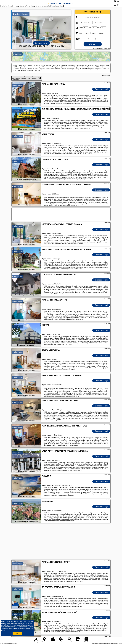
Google (4, 623)
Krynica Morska (17, 86)
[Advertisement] (61, 542)
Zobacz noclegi (101, 89)
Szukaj (93, 44)
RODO (3, 630)
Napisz (120, 643)
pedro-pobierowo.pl (61, 3)
